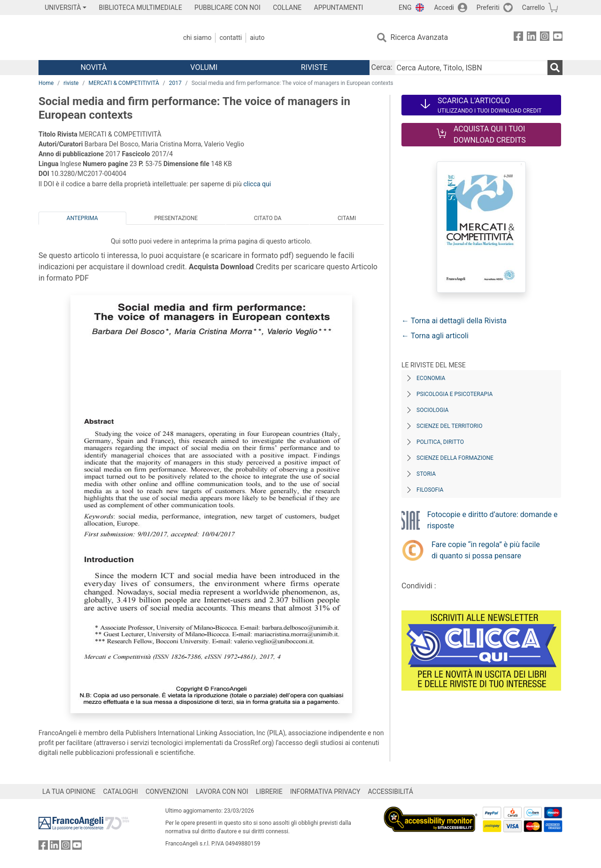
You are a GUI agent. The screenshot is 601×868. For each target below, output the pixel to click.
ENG (405, 8)
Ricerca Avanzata (420, 37)
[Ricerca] (555, 68)
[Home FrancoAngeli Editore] (101, 38)
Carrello (533, 8)
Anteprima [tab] (82, 218)
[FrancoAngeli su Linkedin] (532, 38)
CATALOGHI (121, 792)
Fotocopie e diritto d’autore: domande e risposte (493, 520)
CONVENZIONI (167, 792)
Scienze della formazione (455, 458)
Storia (426, 474)
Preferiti (488, 8)
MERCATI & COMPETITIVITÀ (123, 83)
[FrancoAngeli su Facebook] (518, 38)
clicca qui (257, 184)
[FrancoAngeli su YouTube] (558, 38)
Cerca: (382, 67)
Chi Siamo (197, 38)
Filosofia (430, 490)
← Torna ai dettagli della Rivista (454, 321)
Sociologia (432, 410)
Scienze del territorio (450, 426)
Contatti (231, 38)
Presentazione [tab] (176, 218)
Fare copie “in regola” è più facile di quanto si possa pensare (486, 550)
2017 (175, 83)
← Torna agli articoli (435, 336)
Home (46, 83)
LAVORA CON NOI (222, 792)
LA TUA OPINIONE (69, 792)
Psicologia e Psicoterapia (455, 394)
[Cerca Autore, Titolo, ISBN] (471, 68)
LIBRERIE (269, 792)
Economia (431, 378)
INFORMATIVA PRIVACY (325, 792)
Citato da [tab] (268, 218)
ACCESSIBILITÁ (391, 792)
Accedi (444, 8)
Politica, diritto (440, 442)
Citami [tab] (347, 218)
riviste (71, 83)
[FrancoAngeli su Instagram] (545, 38)
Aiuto (257, 38)
